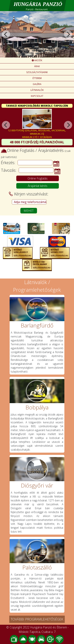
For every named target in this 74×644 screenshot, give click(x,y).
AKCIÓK (37, 60)
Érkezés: (8, 162)
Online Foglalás (38, 178)
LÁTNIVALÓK (37, 90)
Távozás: (9, 170)
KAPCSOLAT (37, 96)
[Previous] (6, 34)
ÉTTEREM (37, 78)
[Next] (68, 34)
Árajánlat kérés (38, 186)
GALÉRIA (37, 84)
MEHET (29, 211)
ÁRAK (37, 66)
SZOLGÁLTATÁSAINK (37, 72)
